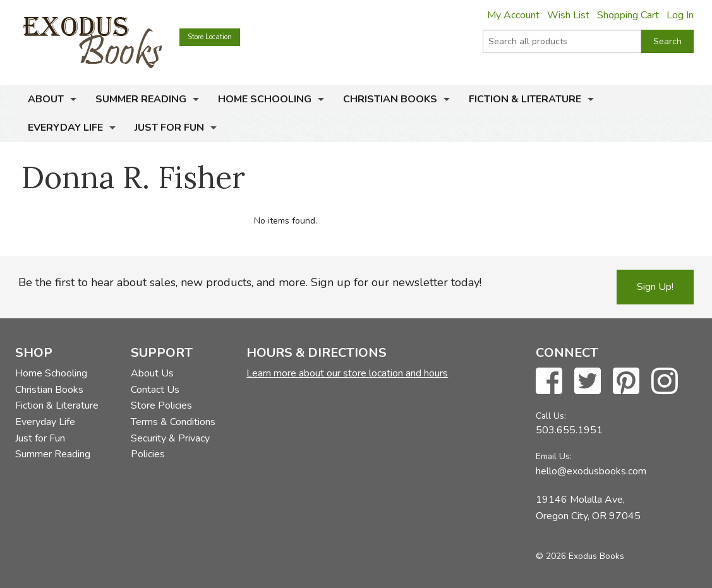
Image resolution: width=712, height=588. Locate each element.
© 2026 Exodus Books (580, 556)
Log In (680, 15)
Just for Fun (169, 128)
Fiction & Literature (525, 99)
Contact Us (155, 390)
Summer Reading (141, 99)
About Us (152, 373)
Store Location (210, 37)
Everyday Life (65, 128)
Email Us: (554, 456)
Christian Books (390, 99)
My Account (513, 15)
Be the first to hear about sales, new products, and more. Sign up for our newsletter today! (250, 282)
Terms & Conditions (173, 422)
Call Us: (551, 416)
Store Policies (161, 405)
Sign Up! (655, 287)
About (46, 99)
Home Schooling (265, 99)
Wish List (568, 15)
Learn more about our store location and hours (347, 373)
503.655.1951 (569, 430)
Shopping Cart (628, 15)
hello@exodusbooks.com (591, 471)
